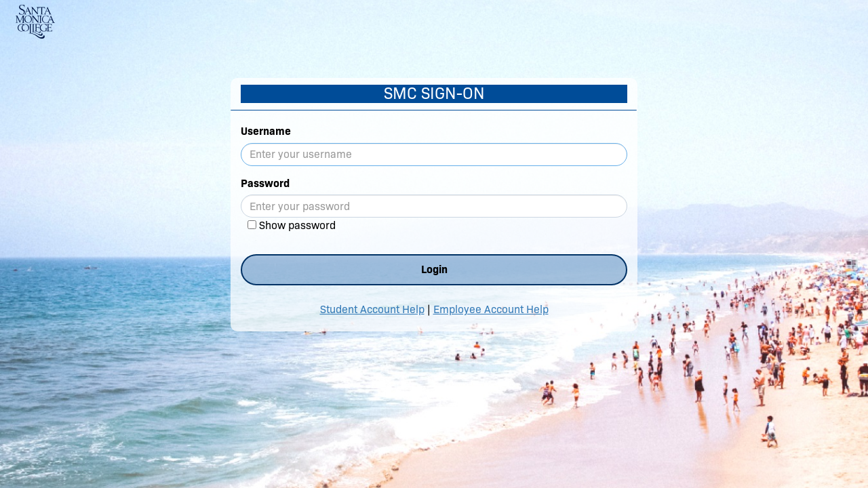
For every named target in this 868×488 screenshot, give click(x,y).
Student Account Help (372, 309)
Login (434, 269)
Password (265, 183)
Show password (297, 225)
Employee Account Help (491, 309)
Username (266, 131)
